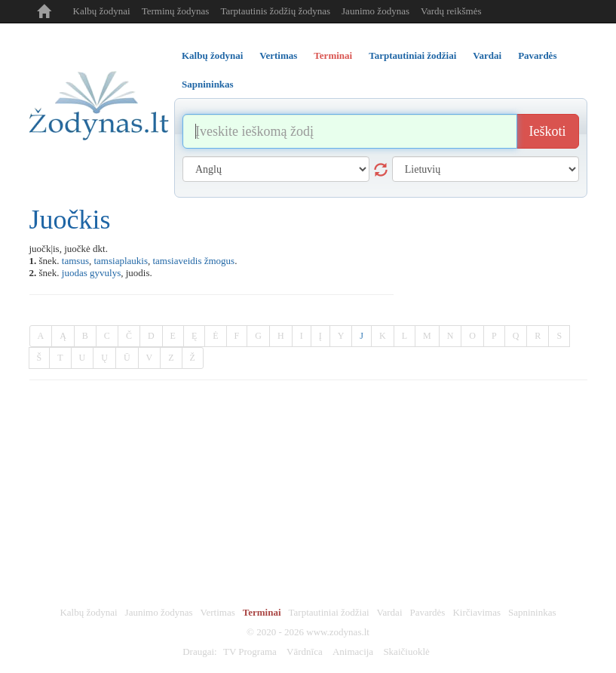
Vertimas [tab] (278, 55)
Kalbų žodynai (102, 11)
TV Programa (250, 651)
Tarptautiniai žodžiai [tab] (412, 55)
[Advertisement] (308, 493)
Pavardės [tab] (537, 55)
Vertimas (218, 612)
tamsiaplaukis (121, 261)
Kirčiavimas (477, 612)
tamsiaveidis (177, 261)
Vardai (390, 612)
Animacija (353, 651)
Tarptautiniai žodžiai (329, 612)
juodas (75, 273)
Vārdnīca (305, 651)
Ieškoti (548, 131)
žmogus (219, 261)
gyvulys (105, 273)
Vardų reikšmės (451, 11)
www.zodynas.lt (338, 632)
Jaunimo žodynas (375, 11)
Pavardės (428, 612)
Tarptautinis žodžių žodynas (275, 11)
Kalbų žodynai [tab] (212, 55)
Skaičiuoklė (406, 651)
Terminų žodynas (176, 11)
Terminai (262, 612)
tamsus (75, 261)
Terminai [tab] (333, 55)
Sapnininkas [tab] (208, 84)
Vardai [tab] (487, 55)
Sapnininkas (532, 612)
